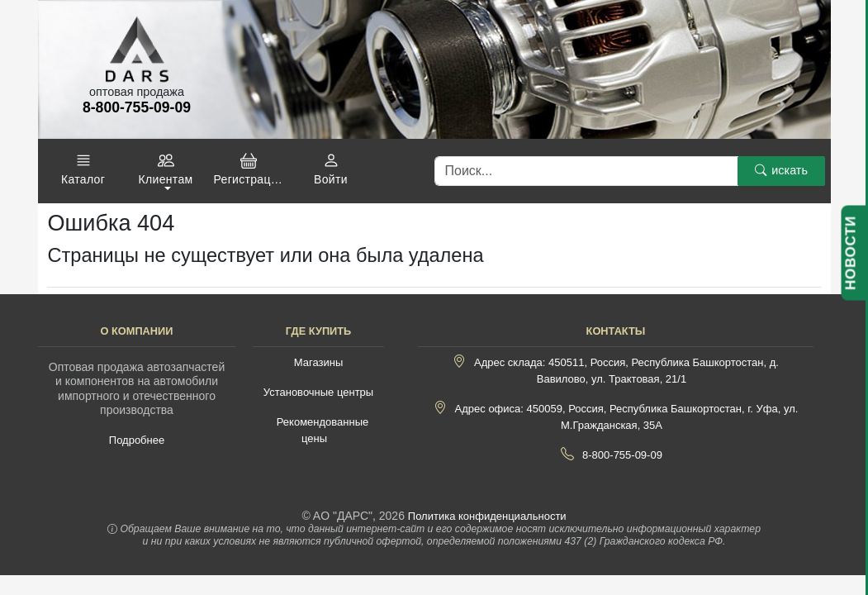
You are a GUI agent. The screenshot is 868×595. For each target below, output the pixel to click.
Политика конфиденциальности (487, 516)
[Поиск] (586, 171)
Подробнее (137, 440)
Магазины (319, 362)
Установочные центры (318, 392)
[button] (83, 169)
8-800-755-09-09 (622, 455)
